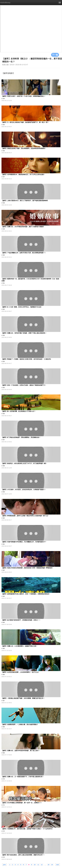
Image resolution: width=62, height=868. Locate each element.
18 (48, 865)
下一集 (55, 55)
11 (38, 865)
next (58, 865)
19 (52, 865)
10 (35, 865)
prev (4, 865)
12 (42, 865)
